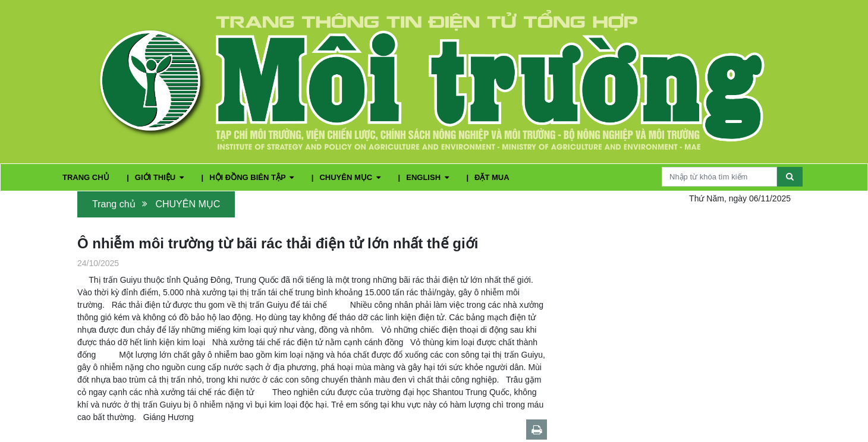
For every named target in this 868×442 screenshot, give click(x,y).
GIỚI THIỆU (161, 177)
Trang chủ (114, 204)
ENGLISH (428, 177)
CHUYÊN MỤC (351, 177)
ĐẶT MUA (492, 177)
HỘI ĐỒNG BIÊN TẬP (253, 177)
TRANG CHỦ (87, 177)
